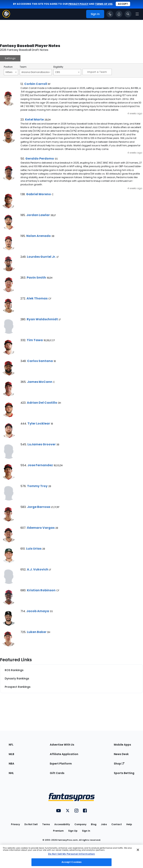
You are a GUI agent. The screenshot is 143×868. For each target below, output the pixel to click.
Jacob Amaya (38, 611)
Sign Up (73, 831)
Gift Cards (57, 773)
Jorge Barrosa (39, 507)
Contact (117, 824)
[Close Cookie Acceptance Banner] (138, 850)
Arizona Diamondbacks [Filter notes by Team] (36, 72)
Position (8, 67)
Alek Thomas (37, 298)
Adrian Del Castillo (42, 403)
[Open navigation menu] (137, 14)
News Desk (121, 754)
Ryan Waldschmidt (42, 319)
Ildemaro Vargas (41, 528)
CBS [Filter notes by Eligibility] (67, 72)
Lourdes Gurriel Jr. (41, 257)
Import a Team (97, 72)
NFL (11, 745)
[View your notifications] (119, 14)
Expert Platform (61, 764)
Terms (46, 824)
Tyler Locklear (39, 423)
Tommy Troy (37, 486)
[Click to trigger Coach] (110, 14)
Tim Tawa (35, 340)
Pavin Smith (36, 278)
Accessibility (62, 824)
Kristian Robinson (41, 590)
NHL (11, 773)
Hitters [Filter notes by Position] (11, 72)
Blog (94, 824)
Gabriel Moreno (39, 194)
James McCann (40, 382)
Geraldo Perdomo (40, 159)
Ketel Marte (34, 119)
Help (129, 824)
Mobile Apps (122, 745)
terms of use (104, 4)
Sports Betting (124, 773)
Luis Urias (34, 549)
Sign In (86, 831)
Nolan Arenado (39, 236)
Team (23, 67)
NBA (11, 764)
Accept (123, 4)
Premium (58, 831)
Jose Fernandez (40, 465)
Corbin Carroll (36, 84)
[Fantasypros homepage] (6, 17)
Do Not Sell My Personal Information (71, 854)
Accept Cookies (72, 862)
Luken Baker (37, 632)
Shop (119, 764)
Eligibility (58, 67)
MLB (11, 754)
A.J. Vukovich (38, 569)
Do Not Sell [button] (31, 824)
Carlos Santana (40, 361)
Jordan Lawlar (38, 215)
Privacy (15, 824)
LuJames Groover (42, 444)
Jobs (104, 824)
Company (80, 824)
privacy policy (78, 4)
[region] (71, 856)
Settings (10, 58)
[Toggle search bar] (128, 14)
